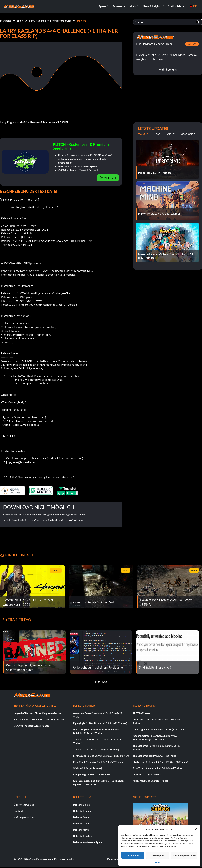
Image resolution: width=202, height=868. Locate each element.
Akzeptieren (133, 855)
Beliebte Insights (82, 836)
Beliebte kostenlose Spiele (88, 842)
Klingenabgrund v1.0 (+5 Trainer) (91, 774)
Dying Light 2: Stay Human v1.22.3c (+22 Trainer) (100, 723)
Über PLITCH (108, 178)
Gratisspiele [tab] (188, 134)
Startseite (6, 21)
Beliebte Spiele (82, 805)
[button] (196, 829)
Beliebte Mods (81, 817)
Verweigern (158, 855)
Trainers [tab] (143, 134)
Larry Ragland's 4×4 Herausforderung (50, 21)
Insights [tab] (171, 134)
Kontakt (18, 811)
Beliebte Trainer (82, 811)
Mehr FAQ (101, 682)
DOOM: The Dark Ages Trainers (32, 726)
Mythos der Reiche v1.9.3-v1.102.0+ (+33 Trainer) (101, 756)
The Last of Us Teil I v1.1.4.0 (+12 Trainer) (96, 749)
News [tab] (157, 134)
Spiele (20, 21)
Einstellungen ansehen (184, 855)
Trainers (81, 21)
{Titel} (158, 862)
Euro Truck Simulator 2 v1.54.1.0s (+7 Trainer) (99, 762)
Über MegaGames (24, 805)
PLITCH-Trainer (141, 713)
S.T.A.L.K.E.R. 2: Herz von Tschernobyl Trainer (39, 719)
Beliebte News (81, 830)
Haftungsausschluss (25, 817)
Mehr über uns (168, 69)
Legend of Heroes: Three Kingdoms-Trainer (38, 713)
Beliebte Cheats (82, 823)
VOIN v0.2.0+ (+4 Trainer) (88, 768)
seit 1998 (192, 44)
